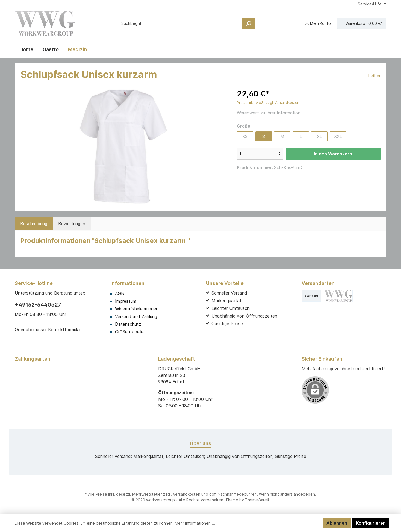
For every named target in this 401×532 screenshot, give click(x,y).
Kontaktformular (64, 330)
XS (245, 136)
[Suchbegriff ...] (180, 23)
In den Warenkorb (333, 154)
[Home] (26, 49)
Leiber (374, 76)
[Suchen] (249, 23)
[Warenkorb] (362, 23)
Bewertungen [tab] (72, 224)
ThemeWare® (257, 500)
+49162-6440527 (38, 305)
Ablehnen (337, 523)
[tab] (34, 224)
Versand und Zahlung (136, 316)
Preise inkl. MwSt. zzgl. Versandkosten (268, 103)
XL (319, 136)
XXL (338, 136)
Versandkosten (187, 494)
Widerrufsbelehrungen (137, 309)
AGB (120, 293)
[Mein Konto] (318, 23)
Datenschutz (128, 324)
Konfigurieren (371, 523)
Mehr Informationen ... (195, 523)
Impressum (126, 301)
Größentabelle (129, 332)
